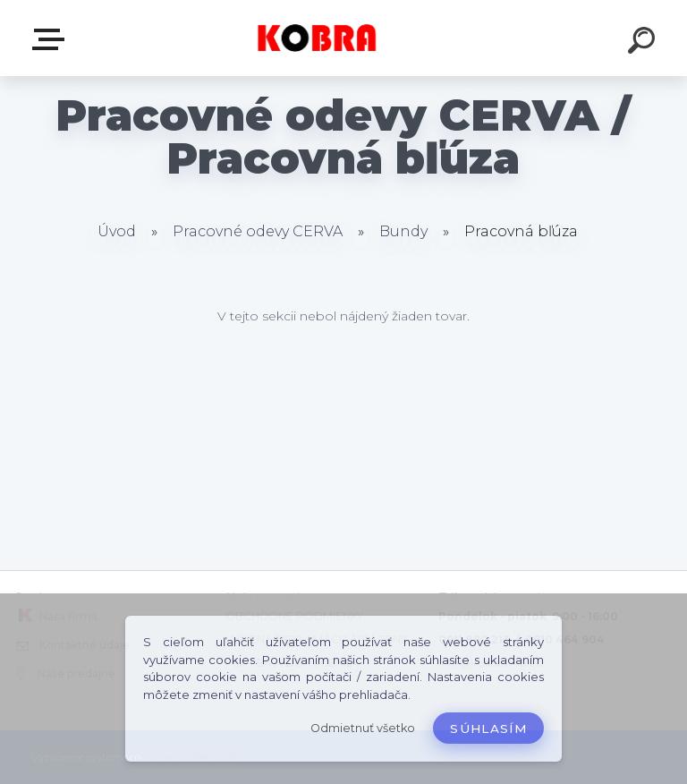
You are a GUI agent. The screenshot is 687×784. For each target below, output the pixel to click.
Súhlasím (488, 729)
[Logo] (317, 38)
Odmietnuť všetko (363, 728)
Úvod (117, 231)
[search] (644, 43)
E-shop (52, 39)
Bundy (403, 231)
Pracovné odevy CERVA (258, 231)
